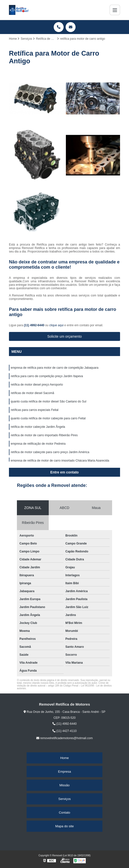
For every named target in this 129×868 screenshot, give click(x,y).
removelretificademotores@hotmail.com (64, 738)
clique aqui (56, 325)
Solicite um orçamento (64, 336)
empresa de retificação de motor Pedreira (38, 444)
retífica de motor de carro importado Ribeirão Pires (44, 435)
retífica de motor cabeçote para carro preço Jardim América (50, 452)
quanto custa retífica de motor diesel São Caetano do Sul (48, 401)
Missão (64, 785)
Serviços (65, 799)
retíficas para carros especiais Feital (35, 410)
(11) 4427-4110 (64, 731)
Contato (65, 813)
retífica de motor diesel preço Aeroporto (37, 385)
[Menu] (115, 10)
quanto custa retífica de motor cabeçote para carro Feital (48, 418)
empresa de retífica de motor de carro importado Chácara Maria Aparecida (60, 461)
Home (64, 758)
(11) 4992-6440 (34, 325)
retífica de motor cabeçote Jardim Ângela (38, 427)
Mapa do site (64, 826)
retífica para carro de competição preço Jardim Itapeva (47, 376)
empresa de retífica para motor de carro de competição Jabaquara (55, 368)
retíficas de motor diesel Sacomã (32, 393)
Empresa (64, 772)
